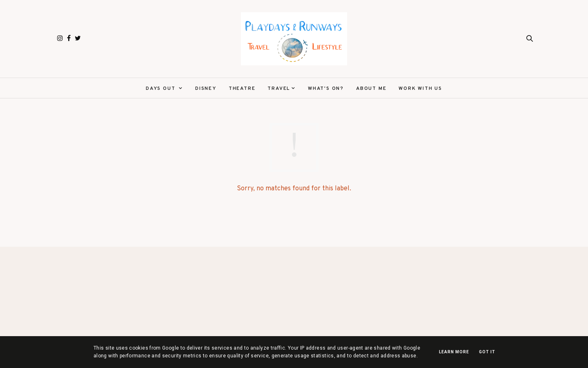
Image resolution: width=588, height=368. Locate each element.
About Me (371, 89)
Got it (487, 352)
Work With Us (420, 89)
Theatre (242, 89)
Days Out (161, 89)
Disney (206, 89)
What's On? (326, 89)
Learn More (454, 352)
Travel (279, 89)
